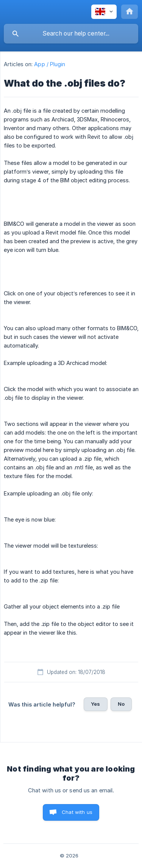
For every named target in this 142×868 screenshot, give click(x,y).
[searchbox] (71, 34)
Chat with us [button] (77, 812)
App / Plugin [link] (50, 64)
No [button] (121, 704)
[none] (104, 12)
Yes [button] (95, 704)
